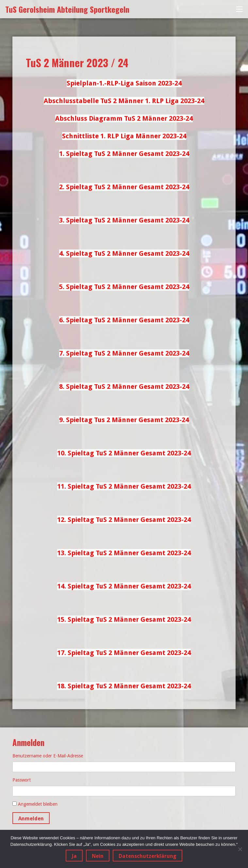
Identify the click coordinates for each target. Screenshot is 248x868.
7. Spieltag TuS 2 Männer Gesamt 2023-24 (124, 353)
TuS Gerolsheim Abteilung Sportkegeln (67, 9)
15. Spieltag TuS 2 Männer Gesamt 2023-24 (124, 619)
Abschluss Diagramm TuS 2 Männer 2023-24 (124, 118)
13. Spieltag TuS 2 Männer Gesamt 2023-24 (124, 553)
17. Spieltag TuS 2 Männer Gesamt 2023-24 (124, 653)
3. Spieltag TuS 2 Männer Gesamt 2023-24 (124, 220)
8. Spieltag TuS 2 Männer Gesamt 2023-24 (124, 387)
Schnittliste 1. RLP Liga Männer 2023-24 (124, 136)
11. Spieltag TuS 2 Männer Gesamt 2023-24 (124, 486)
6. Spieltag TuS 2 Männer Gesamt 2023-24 (124, 320)
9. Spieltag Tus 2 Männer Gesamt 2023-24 (124, 420)
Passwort (22, 780)
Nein (98, 856)
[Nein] (240, 849)
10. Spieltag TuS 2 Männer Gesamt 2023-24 (124, 453)
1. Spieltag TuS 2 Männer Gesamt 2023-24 (124, 154)
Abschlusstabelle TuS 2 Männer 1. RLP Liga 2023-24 (124, 101)
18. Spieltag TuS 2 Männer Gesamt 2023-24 (124, 686)
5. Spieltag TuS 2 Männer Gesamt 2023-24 (124, 287)
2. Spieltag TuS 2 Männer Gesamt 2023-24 (124, 187)
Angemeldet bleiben (38, 804)
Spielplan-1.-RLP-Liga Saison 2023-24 (124, 83)
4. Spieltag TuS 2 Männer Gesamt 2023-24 (124, 253)
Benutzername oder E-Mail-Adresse (48, 756)
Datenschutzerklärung (148, 856)
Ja (74, 856)
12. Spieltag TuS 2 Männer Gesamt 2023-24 (124, 520)
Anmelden (31, 819)
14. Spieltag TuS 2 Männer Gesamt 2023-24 (124, 586)
